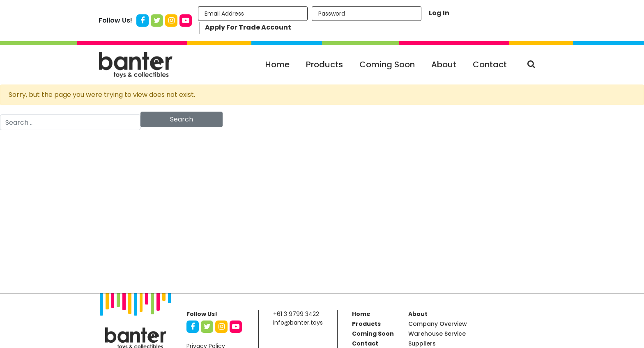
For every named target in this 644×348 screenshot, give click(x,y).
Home (277, 64)
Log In (439, 13)
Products (324, 64)
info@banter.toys (298, 323)
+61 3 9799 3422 (296, 314)
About (444, 64)
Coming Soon (387, 64)
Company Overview (438, 324)
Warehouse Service (437, 334)
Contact (490, 64)
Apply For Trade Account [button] (248, 27)
